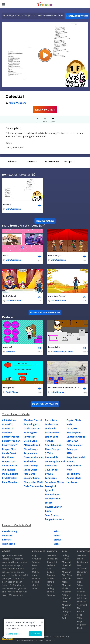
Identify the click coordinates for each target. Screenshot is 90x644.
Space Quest (30, 470)
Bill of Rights (73, 474)
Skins (57, 532)
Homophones (52, 495)
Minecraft (7, 536)
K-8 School (82, 599)
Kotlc (6, 256)
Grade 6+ (7, 433)
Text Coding (8, 544)
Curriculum (52, 559)
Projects (29, 15)
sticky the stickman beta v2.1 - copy (65, 388)
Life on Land (30, 441)
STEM (69, 454)
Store (35, 589)
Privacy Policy (61, 637)
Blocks (57, 540)
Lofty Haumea (58, 393)
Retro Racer (51, 421)
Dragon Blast (9, 450)
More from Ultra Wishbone (45, 313)
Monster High (31, 466)
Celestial (7, 205)
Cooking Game (32, 478)
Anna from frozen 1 (57, 296)
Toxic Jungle (9, 470)
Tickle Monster (32, 429)
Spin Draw (72, 441)
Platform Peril (53, 433)
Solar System (52, 516)
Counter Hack (10, 466)
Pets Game (29, 474)
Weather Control (33, 421)
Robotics (7, 540)
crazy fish (10, 352)
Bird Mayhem (74, 433)
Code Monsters (10, 483)
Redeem (51, 566)
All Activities (9, 421)
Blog (34, 556)
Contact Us (51, 641)
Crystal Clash (74, 421)
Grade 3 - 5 (8, 429)
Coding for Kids (13, 15)
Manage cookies (13, 634)
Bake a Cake (54, 348)
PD (78, 609)
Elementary (82, 573)
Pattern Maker (74, 446)
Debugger (72, 450)
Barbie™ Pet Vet (11, 437)
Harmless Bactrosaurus (62, 352)
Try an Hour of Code (16, 415)
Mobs (57, 544)
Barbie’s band (10, 296)
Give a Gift (52, 563)
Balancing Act (31, 425)
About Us (36, 559)
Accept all (35, 634)
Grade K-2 (7, 425)
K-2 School (82, 596)
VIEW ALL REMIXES (45, 221)
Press (35, 566)
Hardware (72, 483)
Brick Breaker (9, 478)
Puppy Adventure (54, 520)
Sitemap (36, 579)
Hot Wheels (8, 458)
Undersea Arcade (76, 437)
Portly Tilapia (12, 393)
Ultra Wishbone (18, 103)
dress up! (7, 348)
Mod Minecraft (10, 474)
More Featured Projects (45, 405)
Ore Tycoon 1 (9, 388)
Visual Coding (9, 532)
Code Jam (66, 612)
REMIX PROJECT (45, 109)
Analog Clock (74, 478)
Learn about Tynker (77, 16)
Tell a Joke (72, 429)
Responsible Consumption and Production (33, 458)
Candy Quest (9, 454)
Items (57, 536)
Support (36, 563)
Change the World (33, 483)
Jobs (34, 569)
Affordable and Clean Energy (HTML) (53, 450)
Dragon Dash (9, 462)
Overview (52, 556)
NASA (70, 425)
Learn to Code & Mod (16, 526)
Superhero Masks (54, 483)
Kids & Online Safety (25, 641)
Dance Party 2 (55, 256)
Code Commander (33, 487)
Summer (51, 596)
